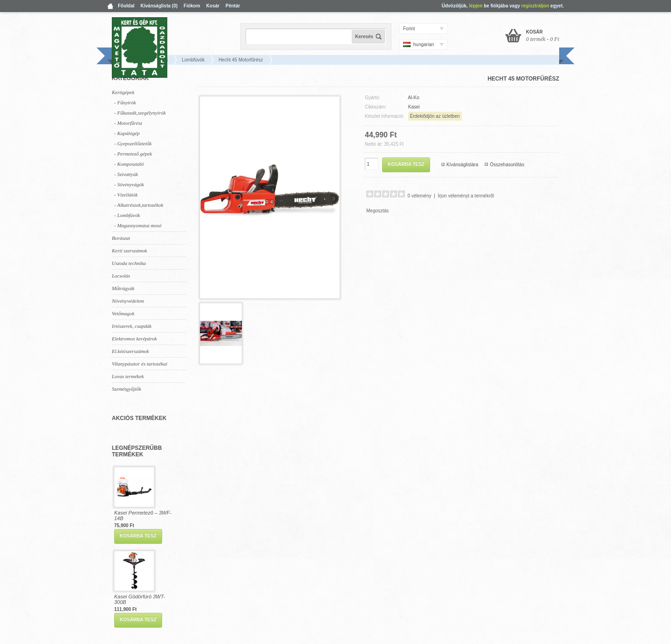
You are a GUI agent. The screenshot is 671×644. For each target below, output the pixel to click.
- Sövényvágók (129, 184)
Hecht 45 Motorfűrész (241, 60)
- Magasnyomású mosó (138, 225)
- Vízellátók (126, 195)
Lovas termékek (128, 376)
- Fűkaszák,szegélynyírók (140, 113)
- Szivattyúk (126, 174)
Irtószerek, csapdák (132, 326)
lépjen (476, 6)
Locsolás (121, 276)
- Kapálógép (127, 133)
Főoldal (126, 6)
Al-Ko (413, 98)
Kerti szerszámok (129, 251)
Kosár (213, 6)
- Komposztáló (129, 164)
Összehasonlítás (507, 165)
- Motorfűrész (128, 123)
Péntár (233, 6)
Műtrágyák (123, 288)
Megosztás (377, 211)
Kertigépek (123, 92)
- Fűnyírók (125, 102)
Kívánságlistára (462, 165)
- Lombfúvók (127, 215)
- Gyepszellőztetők (133, 143)
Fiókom (192, 6)
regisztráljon (535, 6)
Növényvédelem (128, 301)
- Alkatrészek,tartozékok (139, 205)
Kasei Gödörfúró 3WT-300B (140, 599)
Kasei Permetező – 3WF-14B (143, 515)
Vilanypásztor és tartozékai (140, 364)
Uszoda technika (129, 263)
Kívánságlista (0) (159, 6)
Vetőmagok (123, 313)
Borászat (121, 238)
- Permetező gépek (133, 154)
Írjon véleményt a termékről (466, 196)
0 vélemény (420, 196)
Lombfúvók (193, 60)
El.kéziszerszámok (130, 351)
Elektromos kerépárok (134, 339)
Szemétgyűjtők (127, 389)
